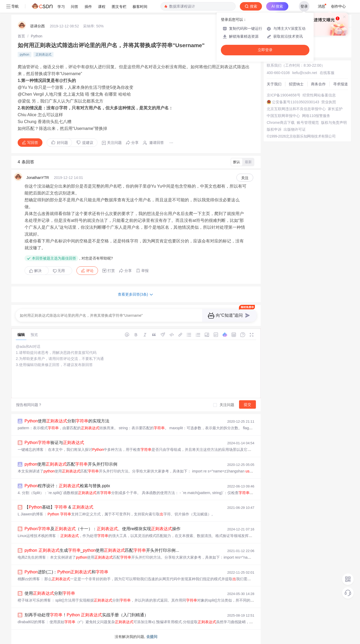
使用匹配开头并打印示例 (71, 464)
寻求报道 (340, 84)
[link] (21, 36)
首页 (21, 36)
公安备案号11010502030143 (296, 102)
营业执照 (329, 102)
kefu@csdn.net (305, 73)
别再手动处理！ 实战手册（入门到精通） (86, 615)
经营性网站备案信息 (319, 95)
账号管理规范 (308, 123)
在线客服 (327, 73)
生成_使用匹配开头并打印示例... (102, 550)
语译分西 (37, 26)
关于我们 (274, 84)
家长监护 (335, 109)
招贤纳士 (296, 84)
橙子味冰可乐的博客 (34, 600)
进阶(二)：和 (66, 572)
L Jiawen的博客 (30, 514)
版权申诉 (274, 129)
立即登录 (265, 50)
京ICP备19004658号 (284, 95)
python (25, 55)
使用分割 (50, 593)
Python (37, 36)
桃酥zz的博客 (29, 579)
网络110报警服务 (316, 116)
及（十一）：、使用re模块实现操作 (103, 529)
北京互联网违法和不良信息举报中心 (296, 109)
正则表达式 (43, 55)
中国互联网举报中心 (283, 116)
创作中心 (338, 6)
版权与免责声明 (334, 123)
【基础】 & (59, 507)
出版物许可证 (295, 129)
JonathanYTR (38, 178)
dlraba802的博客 (31, 622)
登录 (304, 6)
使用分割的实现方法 (67, 421)
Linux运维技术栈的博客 (37, 536)
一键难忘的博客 (31, 450)
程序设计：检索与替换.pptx (67, 486)
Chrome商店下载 (281, 123)
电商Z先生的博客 (32, 557)
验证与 (54, 443)
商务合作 (318, 84)
